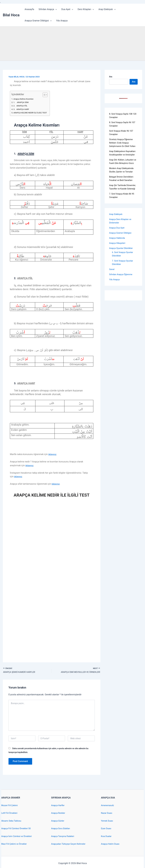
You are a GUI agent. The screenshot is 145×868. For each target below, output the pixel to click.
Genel (112, 283)
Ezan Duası (107, 828)
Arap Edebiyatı (107, 9)
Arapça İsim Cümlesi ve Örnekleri (18, 836)
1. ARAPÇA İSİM (22, 102)
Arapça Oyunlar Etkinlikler (122, 262)
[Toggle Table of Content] (47, 95)
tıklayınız (53, 454)
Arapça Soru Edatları (61, 828)
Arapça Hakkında (118, 252)
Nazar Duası (107, 813)
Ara (111, 77)
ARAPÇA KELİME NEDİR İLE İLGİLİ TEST (32, 113)
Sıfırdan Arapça (48, 9)
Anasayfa (29, 9)
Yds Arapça (62, 21)
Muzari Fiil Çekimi (10, 805)
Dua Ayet (67, 9)
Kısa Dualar (107, 836)
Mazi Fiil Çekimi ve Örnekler (15, 844)
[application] (56, 9)
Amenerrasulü (108, 805)
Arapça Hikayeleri (118, 257)
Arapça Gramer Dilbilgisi (38, 21)
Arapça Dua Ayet (118, 241)
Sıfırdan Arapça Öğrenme (122, 288)
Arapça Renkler (59, 813)
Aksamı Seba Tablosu (12, 821)
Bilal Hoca (11, 15)
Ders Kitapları (86, 9)
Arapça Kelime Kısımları (25, 99)
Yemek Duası (107, 821)
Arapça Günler (58, 821)
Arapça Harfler (58, 805)
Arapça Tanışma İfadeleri (64, 836)
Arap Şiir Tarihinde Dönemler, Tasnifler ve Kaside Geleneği (120, 199)
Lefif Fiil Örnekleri (10, 813)
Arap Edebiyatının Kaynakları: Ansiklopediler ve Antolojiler (122, 158)
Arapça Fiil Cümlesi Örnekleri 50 (17, 828)
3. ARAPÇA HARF (22, 109)
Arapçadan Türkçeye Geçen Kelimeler (70, 844)
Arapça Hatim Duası (111, 844)
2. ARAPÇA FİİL (21, 106)
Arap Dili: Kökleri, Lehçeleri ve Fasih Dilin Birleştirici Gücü (122, 170)
